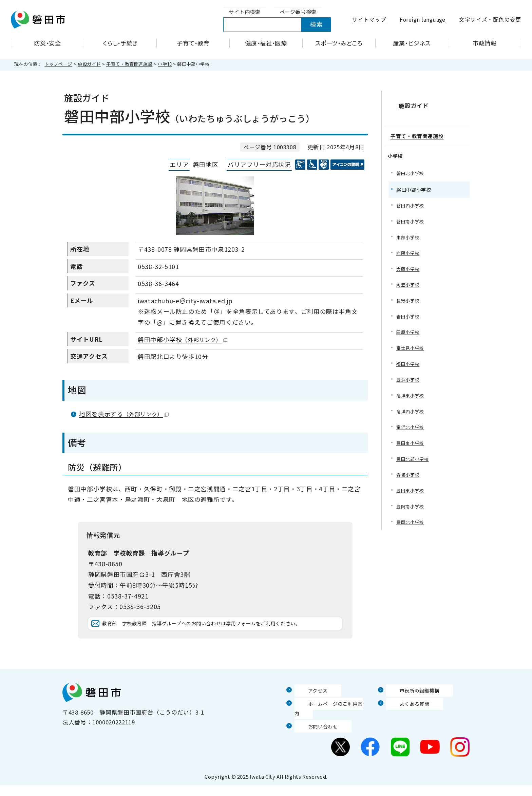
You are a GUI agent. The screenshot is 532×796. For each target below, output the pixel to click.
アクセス (306, 710)
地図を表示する (124, 414)
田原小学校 (409, 329)
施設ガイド (89, 64)
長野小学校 (409, 297)
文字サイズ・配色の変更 (490, 20)
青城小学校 (409, 477)
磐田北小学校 (411, 166)
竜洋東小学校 (411, 395)
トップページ (58, 64)
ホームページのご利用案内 (330, 724)
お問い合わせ (312, 737)
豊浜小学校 (409, 378)
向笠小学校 (409, 280)
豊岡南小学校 (411, 509)
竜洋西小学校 (411, 411)
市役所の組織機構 (410, 710)
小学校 (165, 64)
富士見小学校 (411, 346)
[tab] (245, 12)
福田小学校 (409, 362)
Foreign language (423, 20)
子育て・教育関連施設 (129, 64)
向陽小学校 (409, 248)
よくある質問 (404, 724)
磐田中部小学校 (183, 339)
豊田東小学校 (411, 493)
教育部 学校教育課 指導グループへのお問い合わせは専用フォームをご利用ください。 (220, 634)
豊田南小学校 (411, 444)
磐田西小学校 (411, 198)
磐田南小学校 (411, 215)
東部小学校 (409, 231)
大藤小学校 (409, 264)
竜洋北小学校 (411, 427)
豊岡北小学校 (411, 526)
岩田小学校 (409, 313)
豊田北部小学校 (414, 460)
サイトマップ (369, 20)
